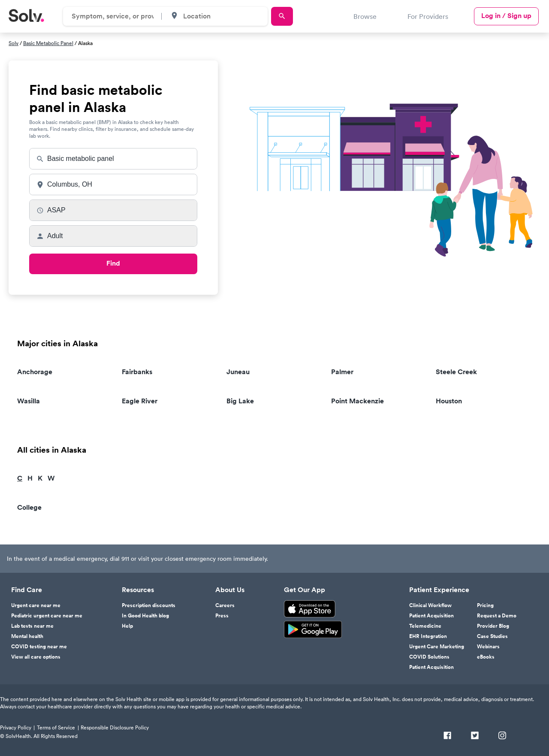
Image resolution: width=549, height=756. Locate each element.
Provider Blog (493, 626)
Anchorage (35, 372)
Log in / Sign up (506, 16)
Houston (449, 401)
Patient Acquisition (431, 616)
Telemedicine (425, 626)
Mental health (27, 636)
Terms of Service (56, 727)
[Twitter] (475, 736)
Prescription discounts (149, 605)
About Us (230, 590)
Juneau (238, 372)
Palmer (342, 372)
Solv (14, 43)
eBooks (486, 657)
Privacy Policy (16, 727)
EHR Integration (428, 636)
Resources (138, 590)
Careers (225, 605)
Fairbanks (137, 372)
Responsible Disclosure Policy (115, 727)
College (29, 507)
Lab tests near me (32, 626)
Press (222, 616)
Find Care (27, 590)
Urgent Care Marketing (437, 647)
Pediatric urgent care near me (47, 616)
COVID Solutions (429, 657)
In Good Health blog (145, 616)
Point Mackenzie (357, 401)
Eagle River (140, 401)
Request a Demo (497, 616)
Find (113, 263)
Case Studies (492, 636)
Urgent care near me (36, 605)
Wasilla (29, 401)
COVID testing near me (39, 647)
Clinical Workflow (430, 605)
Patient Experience (439, 590)
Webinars (488, 647)
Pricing (485, 605)
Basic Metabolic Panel (48, 43)
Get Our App (305, 590)
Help (127, 626)
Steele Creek (456, 372)
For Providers (428, 16)
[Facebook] (447, 736)
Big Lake (240, 401)
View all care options (36, 657)
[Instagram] (502, 736)
